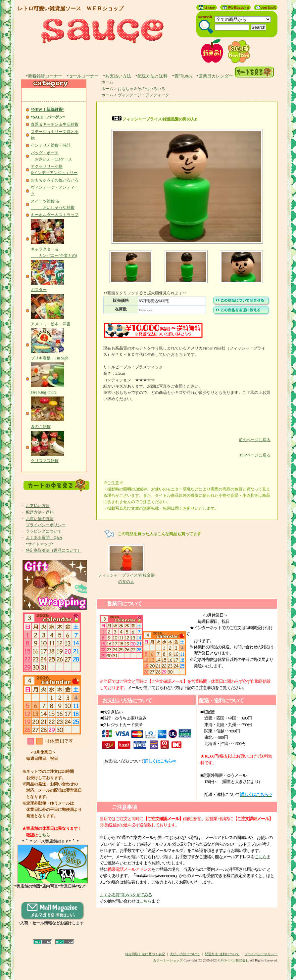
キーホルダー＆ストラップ (55, 215)
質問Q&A (183, 76)
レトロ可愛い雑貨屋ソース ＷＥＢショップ (71, 8)
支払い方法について (185, 954)
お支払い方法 (118, 76)
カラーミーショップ (168, 960)
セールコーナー (84, 76)
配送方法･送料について (222, 954)
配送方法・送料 (40, 512)
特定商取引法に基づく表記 (145, 954)
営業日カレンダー (216, 76)
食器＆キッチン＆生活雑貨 (55, 124)
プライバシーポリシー (46, 525)
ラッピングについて (44, 531)
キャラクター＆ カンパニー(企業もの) (54, 249)
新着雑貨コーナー (45, 76)
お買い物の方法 (40, 519)
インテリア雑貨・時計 (51, 145)
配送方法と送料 (152, 76)
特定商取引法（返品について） (54, 550)
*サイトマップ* (40, 544)
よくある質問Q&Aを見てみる (126, 895)
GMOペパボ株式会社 (234, 960)
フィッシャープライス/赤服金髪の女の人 (126, 564)
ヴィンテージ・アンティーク (143, 95)
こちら (44, 835)
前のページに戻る (187, 435)
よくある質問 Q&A (44, 537)
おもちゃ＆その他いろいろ (55, 180)
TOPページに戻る (187, 450)
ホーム (107, 82)
